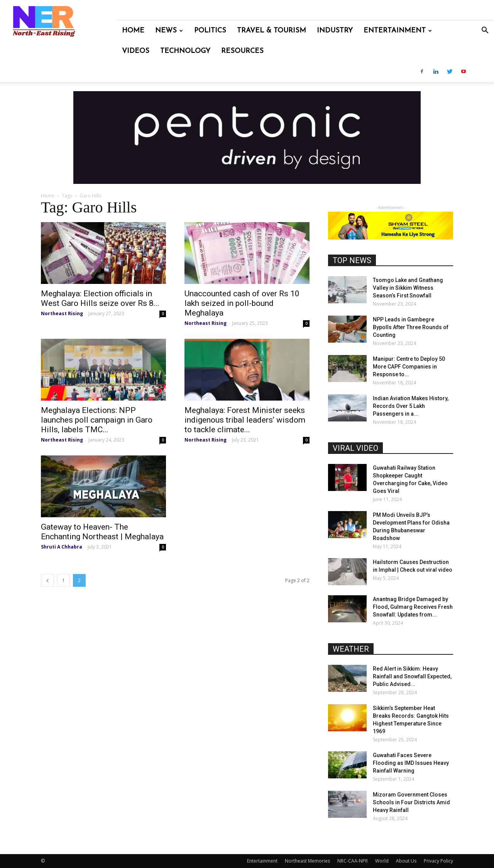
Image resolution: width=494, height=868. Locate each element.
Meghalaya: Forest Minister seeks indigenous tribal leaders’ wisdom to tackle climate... (245, 420)
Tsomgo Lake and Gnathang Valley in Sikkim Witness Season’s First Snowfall (408, 288)
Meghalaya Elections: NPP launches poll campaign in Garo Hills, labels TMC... (97, 420)
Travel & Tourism (272, 31)
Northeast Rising (62, 313)
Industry (335, 31)
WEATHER (351, 649)
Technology (185, 51)
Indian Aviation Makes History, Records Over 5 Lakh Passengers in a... (411, 406)
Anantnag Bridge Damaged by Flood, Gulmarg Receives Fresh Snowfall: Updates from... (413, 607)
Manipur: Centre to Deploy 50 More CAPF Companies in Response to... (409, 367)
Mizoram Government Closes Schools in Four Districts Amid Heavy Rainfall (411, 802)
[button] (485, 31)
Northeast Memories (307, 861)
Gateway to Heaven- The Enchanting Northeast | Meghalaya (102, 532)
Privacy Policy (438, 861)
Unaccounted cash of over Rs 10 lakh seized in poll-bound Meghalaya (242, 303)
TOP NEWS (352, 260)
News (169, 31)
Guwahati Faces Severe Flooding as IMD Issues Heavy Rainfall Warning (411, 763)
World (382, 861)
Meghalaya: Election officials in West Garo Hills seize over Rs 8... (100, 298)
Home (133, 31)
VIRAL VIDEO (355, 448)
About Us (406, 861)
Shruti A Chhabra (62, 547)
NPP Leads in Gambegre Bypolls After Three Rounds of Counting (411, 327)
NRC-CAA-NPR (353, 861)
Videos (136, 51)
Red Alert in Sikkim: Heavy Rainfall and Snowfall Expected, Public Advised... (412, 676)
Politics (210, 31)
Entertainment (398, 31)
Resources (242, 51)
